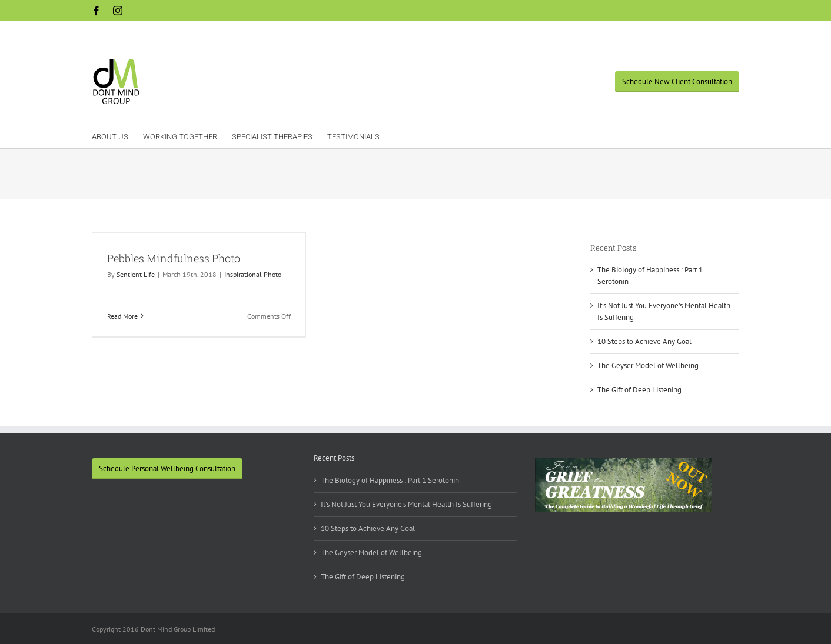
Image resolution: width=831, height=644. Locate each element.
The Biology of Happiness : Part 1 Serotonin (390, 480)
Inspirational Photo (253, 274)
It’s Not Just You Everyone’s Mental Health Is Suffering (406, 504)
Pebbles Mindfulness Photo (174, 258)
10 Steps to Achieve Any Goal (644, 341)
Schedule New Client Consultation (677, 81)
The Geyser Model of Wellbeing (648, 366)
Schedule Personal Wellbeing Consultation (167, 468)
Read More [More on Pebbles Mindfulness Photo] (122, 316)
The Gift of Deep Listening (639, 390)
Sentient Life (136, 274)
